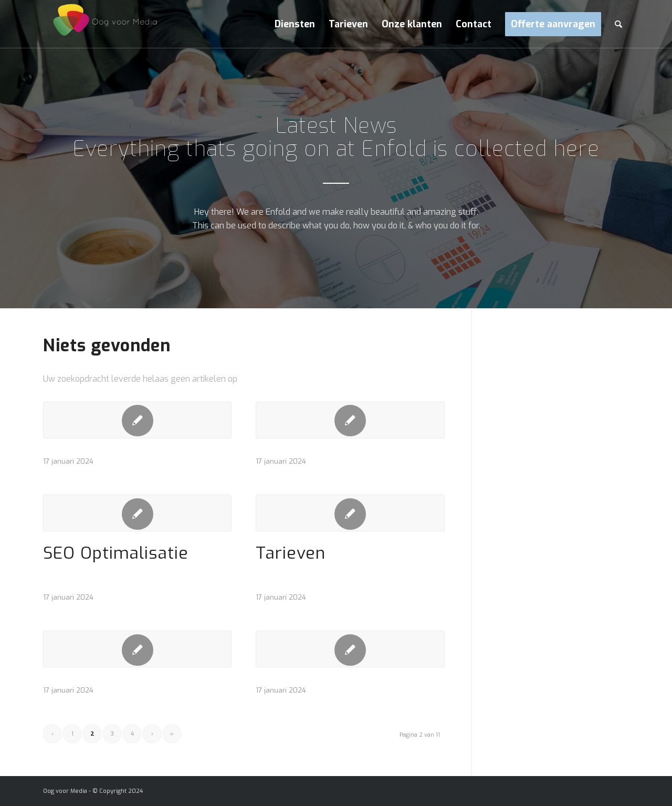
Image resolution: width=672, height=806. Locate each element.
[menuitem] (295, 24)
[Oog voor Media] (100, 24)
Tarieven (291, 553)
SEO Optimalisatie (116, 553)
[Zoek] (618, 24)
